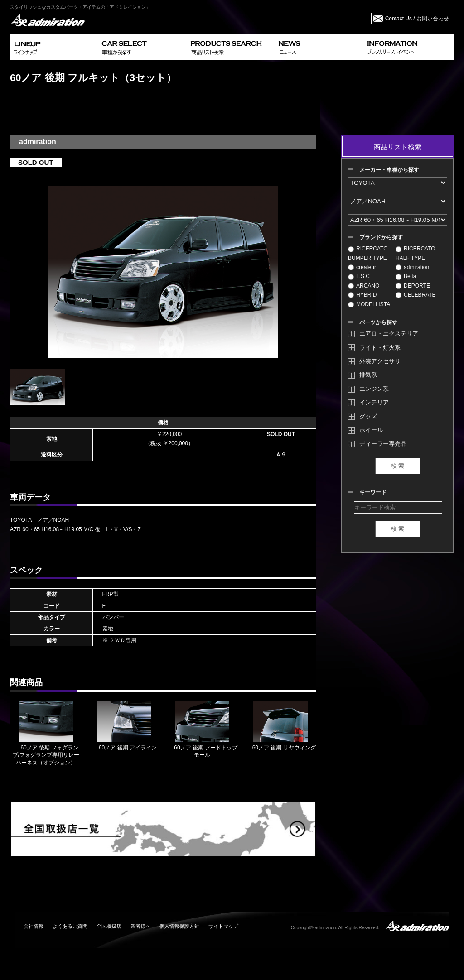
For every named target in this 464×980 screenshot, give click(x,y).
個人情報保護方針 (179, 926)
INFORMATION (409, 47)
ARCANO (364, 286)
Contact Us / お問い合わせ (417, 19)
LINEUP (54, 47)
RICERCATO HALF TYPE (416, 253)
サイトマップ (223, 926)
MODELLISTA (369, 304)
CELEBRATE (416, 295)
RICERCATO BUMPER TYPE (368, 253)
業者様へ (140, 926)
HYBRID (362, 295)
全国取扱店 (109, 926)
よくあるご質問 (70, 926)
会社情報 (34, 926)
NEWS (319, 47)
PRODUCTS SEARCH (231, 47)
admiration (412, 267)
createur (362, 267)
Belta (406, 276)
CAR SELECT (143, 47)
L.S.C (359, 276)
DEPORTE (413, 286)
